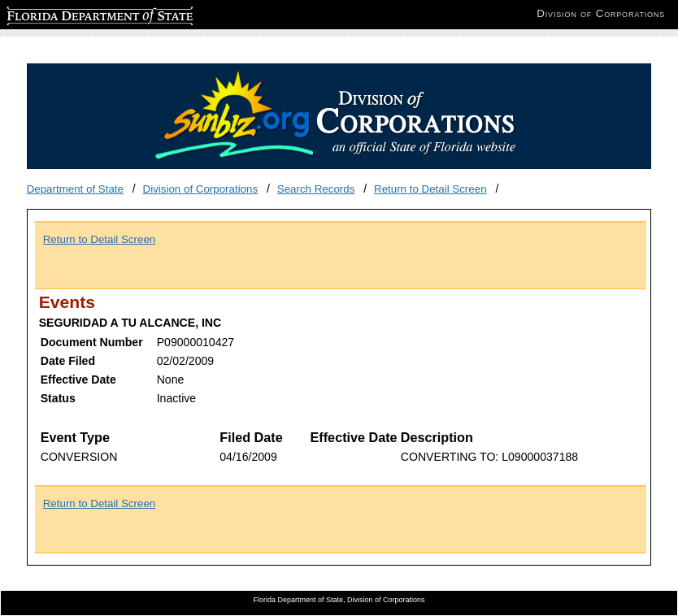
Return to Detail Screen (430, 189)
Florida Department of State (73, 13)
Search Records (316, 189)
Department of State (75, 189)
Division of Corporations (201, 189)
